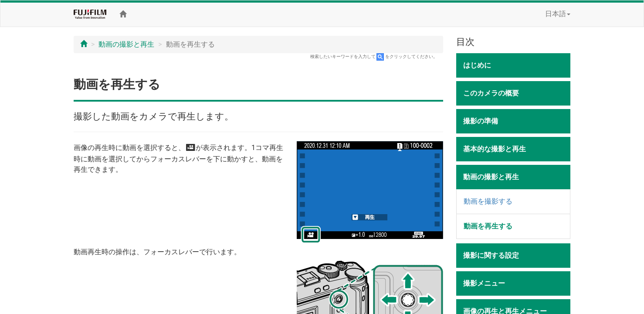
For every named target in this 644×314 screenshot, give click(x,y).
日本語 (558, 14)
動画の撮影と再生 (126, 44)
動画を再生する (488, 226)
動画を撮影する (488, 201)
